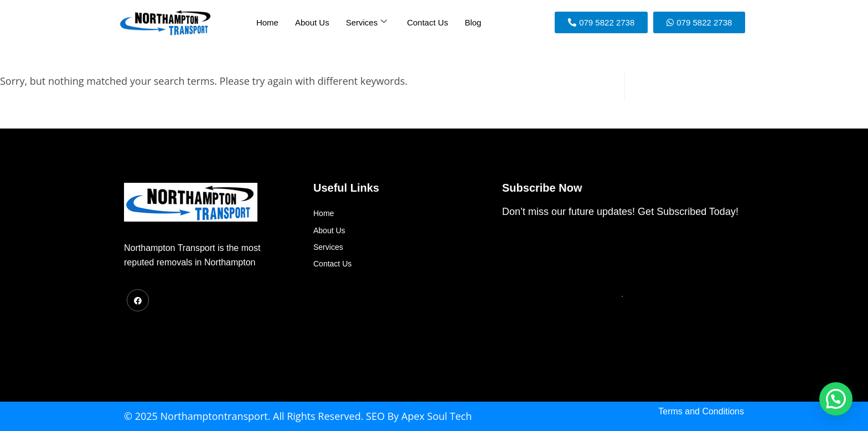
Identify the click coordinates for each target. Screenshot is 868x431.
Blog (473, 22)
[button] (836, 399)
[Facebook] (138, 300)
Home (267, 22)
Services (367, 22)
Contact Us (427, 22)
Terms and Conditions (701, 411)
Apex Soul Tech (436, 416)
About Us (312, 22)
